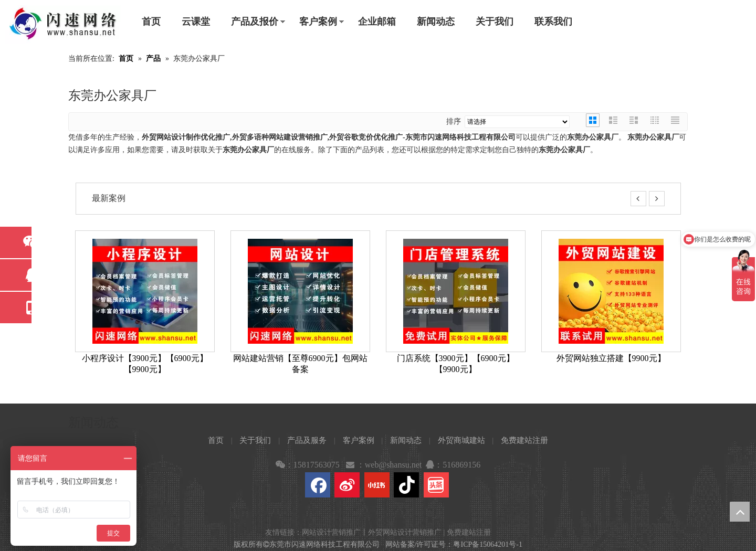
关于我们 (495, 22)
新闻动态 (436, 22)
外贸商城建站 (461, 440)
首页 (151, 22)
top (740, 512)
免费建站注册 (524, 440)
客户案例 (318, 22)
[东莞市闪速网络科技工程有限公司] (63, 24)
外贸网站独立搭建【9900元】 (611, 358)
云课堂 (196, 22)
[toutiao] (436, 485)
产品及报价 (255, 22)
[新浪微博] (347, 485)
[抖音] (406, 485)
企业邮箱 (377, 22)
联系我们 (553, 22)
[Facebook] (318, 485)
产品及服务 (307, 440)
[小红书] (377, 485)
